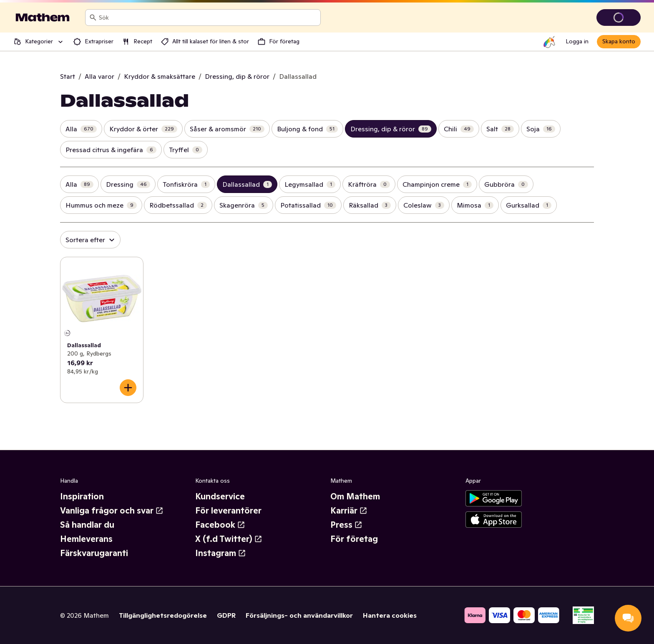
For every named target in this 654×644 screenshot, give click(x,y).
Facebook (220, 525)
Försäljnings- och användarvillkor (299, 615)
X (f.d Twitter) (229, 539)
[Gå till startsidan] (43, 18)
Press (346, 525)
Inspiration (82, 496)
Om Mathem (355, 496)
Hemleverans (86, 539)
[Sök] (93, 18)
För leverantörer (228, 511)
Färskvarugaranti (94, 553)
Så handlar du (87, 525)
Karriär (349, 511)
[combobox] (208, 18)
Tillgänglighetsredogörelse (163, 615)
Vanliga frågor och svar (112, 511)
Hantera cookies (390, 615)
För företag (354, 539)
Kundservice (220, 496)
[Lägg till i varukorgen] (128, 388)
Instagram (221, 553)
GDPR (226, 615)
